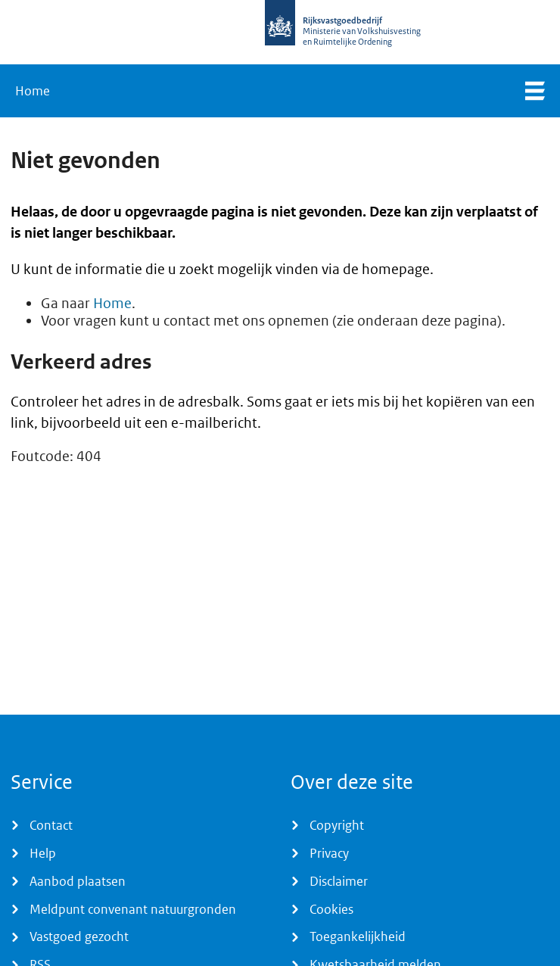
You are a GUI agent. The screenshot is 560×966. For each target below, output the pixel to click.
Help (43, 853)
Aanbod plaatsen (78, 881)
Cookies (331, 909)
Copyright (337, 825)
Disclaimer (339, 881)
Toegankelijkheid (358, 936)
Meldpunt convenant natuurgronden (133, 909)
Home (33, 91)
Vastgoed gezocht (79, 936)
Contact (51, 825)
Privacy (329, 853)
